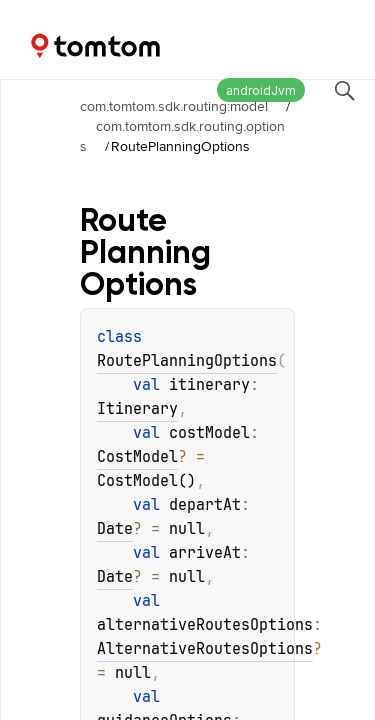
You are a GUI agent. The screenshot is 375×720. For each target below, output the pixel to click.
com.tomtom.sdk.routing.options (182, 136)
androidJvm (261, 90)
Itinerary (137, 409)
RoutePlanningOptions (187, 361)
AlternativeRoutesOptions (205, 649)
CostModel (137, 457)
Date (115, 529)
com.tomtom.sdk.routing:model (174, 106)
